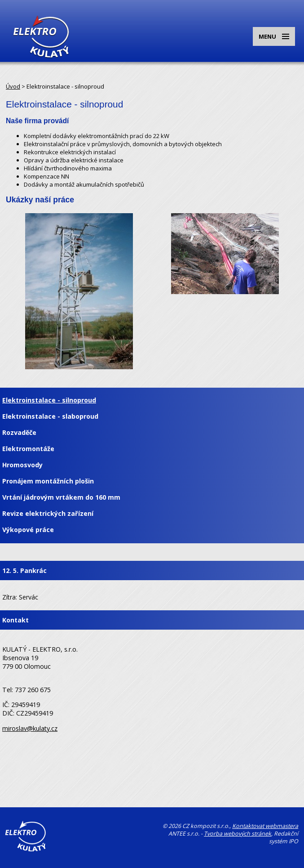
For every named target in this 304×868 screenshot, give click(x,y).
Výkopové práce (28, 530)
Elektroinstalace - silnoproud (49, 400)
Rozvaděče (19, 432)
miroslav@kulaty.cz (30, 728)
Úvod (13, 86)
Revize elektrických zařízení (48, 513)
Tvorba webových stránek (238, 834)
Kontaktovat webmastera (265, 826)
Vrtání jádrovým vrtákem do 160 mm (61, 497)
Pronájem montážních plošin (48, 481)
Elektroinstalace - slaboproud (50, 416)
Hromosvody (22, 465)
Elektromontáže (28, 449)
